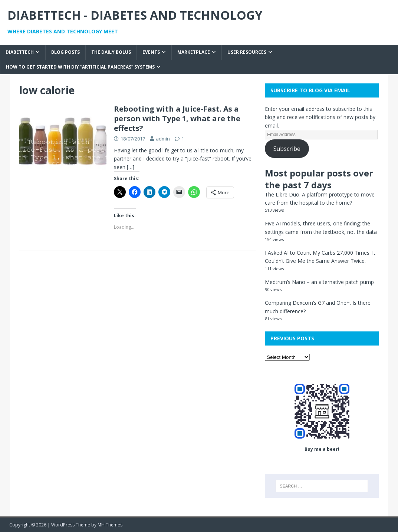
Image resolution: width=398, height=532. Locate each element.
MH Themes (110, 525)
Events (151, 52)
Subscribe (287, 149)
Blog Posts (65, 52)
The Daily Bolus (111, 52)
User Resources (247, 52)
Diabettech (20, 52)
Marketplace (194, 52)
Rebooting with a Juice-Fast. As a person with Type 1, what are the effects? (177, 118)
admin (163, 139)
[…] (131, 167)
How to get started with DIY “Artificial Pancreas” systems (80, 67)
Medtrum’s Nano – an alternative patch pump (319, 282)
